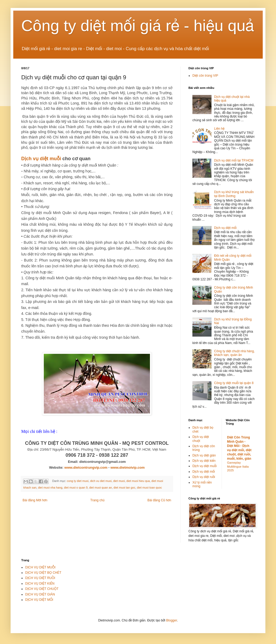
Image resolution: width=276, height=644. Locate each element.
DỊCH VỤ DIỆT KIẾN (40, 584)
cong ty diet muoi (78, 481)
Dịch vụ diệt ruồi (204, 477)
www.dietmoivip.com (128, 467)
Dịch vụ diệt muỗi (41, 159)
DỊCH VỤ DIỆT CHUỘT (42, 589)
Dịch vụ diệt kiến (204, 461)
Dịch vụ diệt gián (204, 455)
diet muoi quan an (101, 488)
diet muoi (119, 481)
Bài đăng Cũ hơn (159, 500)
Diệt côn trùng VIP (205, 76)
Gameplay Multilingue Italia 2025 (238, 467)
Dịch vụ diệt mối (225, 228)
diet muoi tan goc (124, 488)
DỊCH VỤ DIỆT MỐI (39, 600)
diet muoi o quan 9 (76, 488)
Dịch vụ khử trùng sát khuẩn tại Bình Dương (234, 194)
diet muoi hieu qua (138, 481)
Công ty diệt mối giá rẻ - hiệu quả (138, 26)
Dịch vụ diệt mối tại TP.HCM (234, 160)
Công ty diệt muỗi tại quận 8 (234, 383)
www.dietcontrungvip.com (86, 467)
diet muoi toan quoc (149, 488)
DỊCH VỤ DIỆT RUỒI (40, 578)
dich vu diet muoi (101, 481)
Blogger (172, 620)
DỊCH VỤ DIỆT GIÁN (40, 594)
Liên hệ (219, 129)
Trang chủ (97, 500)
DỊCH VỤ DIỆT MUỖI (40, 567)
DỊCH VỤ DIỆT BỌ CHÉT (43, 573)
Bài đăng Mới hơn (35, 500)
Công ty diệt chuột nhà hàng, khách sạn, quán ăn (234, 353)
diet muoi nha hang (50, 488)
